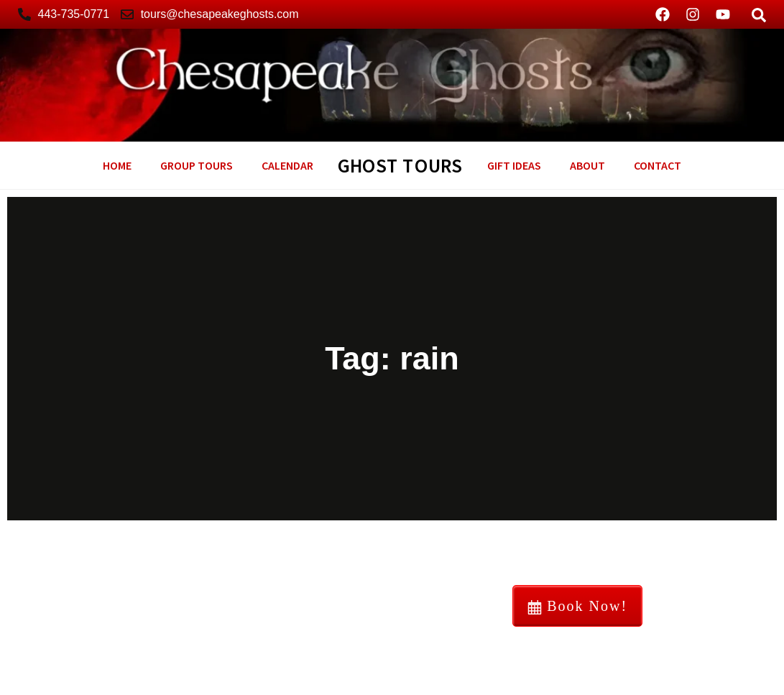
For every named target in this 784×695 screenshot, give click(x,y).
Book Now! (577, 606)
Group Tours (197, 165)
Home (117, 165)
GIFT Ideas (514, 165)
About (587, 165)
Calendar (287, 165)
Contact (658, 165)
